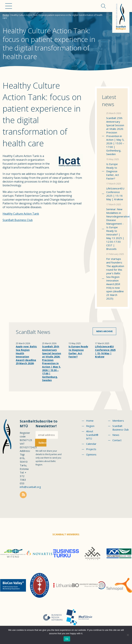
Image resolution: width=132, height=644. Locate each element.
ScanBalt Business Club (18, 220)
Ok (67, 639)
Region (90, 426)
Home (6, 15)
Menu (9, 6)
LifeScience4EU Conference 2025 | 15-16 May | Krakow (115, 194)
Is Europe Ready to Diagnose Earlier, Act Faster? (113, 171)
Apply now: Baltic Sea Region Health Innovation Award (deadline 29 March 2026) (26, 355)
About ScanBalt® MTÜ (92, 435)
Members (118, 421)
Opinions (91, 454)
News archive (104, 331)
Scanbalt (121, 16)
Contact (117, 440)
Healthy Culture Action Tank (21, 214)
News (116, 435)
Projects (91, 449)
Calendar (91, 444)
